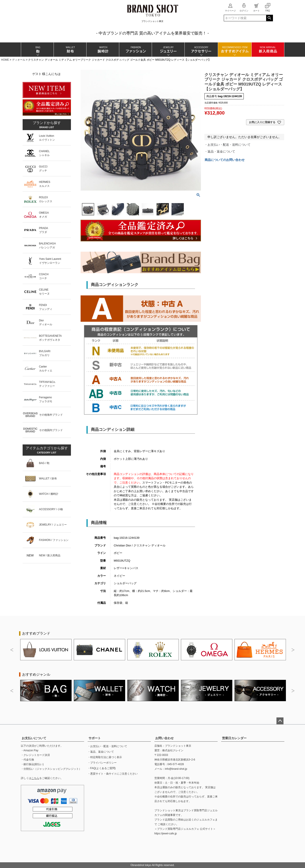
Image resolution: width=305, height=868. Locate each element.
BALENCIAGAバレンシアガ (48, 246)
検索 (270, 18)
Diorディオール (46, 322)
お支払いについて (34, 738)
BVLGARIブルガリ (45, 353)
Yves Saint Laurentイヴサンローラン (50, 261)
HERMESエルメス (45, 184)
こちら (35, 778)
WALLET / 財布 (48, 479)
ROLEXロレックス (46, 199)
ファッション (135, 50)
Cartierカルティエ (46, 369)
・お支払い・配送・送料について (227, 145)
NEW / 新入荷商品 (50, 555)
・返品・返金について (220, 151)
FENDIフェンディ (46, 307)
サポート (95, 738)
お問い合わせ (164, 738)
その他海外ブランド (51, 415)
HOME (5, 60)
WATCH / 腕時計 (49, 494)
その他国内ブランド (51, 430)
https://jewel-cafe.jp (166, 833)
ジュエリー (168, 50)
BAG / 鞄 (44, 463)
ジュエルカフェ (206, 820)
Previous (12, 650)
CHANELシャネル (44, 153)
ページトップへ (280, 721)
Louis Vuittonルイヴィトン (47, 138)
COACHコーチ (44, 276)
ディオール (19, 60)
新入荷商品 (268, 50)
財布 (70, 50)
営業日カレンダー (234, 738)
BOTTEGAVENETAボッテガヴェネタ (51, 338)
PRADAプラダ (44, 230)
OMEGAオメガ (44, 215)
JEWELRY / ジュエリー (53, 525)
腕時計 (103, 50)
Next (293, 650)
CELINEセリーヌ (44, 292)
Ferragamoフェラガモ (46, 399)
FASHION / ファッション (54, 540)
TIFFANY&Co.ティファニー (47, 384)
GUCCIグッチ (43, 169)
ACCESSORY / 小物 (51, 509)
